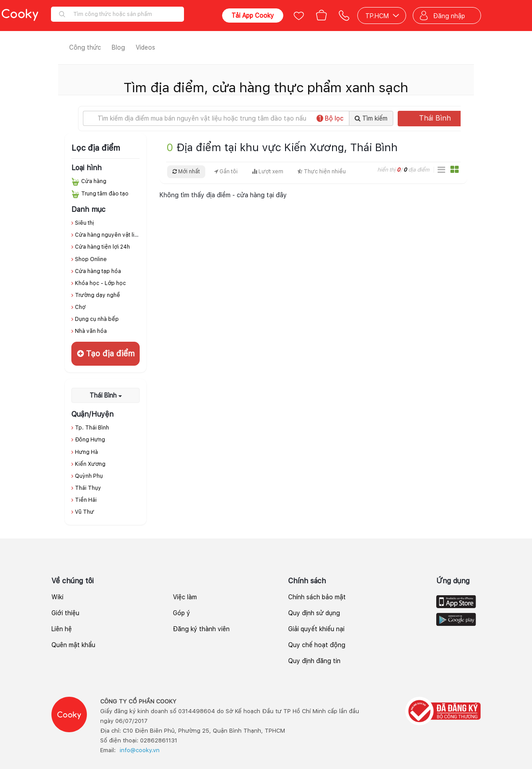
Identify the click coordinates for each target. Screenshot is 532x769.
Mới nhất (186, 172)
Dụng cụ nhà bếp (97, 319)
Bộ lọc (330, 118)
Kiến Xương (90, 464)
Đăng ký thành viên (201, 629)
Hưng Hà (86, 452)
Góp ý (182, 613)
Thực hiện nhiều (322, 172)
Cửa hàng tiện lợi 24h (102, 247)
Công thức (85, 47)
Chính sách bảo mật (317, 597)
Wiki (57, 597)
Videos (145, 47)
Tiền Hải (86, 500)
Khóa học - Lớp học (100, 283)
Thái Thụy (88, 488)
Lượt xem (268, 172)
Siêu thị (84, 223)
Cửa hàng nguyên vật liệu (108, 235)
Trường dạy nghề (98, 295)
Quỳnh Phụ (89, 476)
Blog (118, 47)
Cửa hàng (94, 181)
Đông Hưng (90, 440)
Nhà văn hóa (91, 331)
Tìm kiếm (371, 118)
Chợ (80, 307)
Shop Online (91, 259)
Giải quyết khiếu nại (316, 629)
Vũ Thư (84, 512)
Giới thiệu (65, 613)
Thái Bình (442, 118)
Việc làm (185, 597)
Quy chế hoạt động (317, 645)
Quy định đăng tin (314, 661)
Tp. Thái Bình (92, 428)
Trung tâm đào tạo (105, 194)
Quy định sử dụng (314, 613)
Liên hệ (62, 629)
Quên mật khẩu (73, 645)
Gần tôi (226, 172)
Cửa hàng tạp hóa (98, 271)
